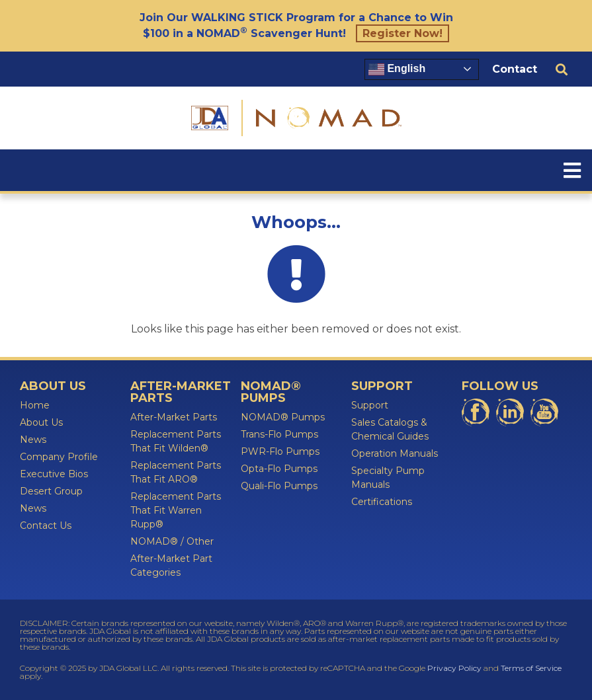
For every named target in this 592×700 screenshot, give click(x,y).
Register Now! (402, 33)
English (397, 69)
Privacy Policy (454, 668)
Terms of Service (531, 668)
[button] (561, 69)
